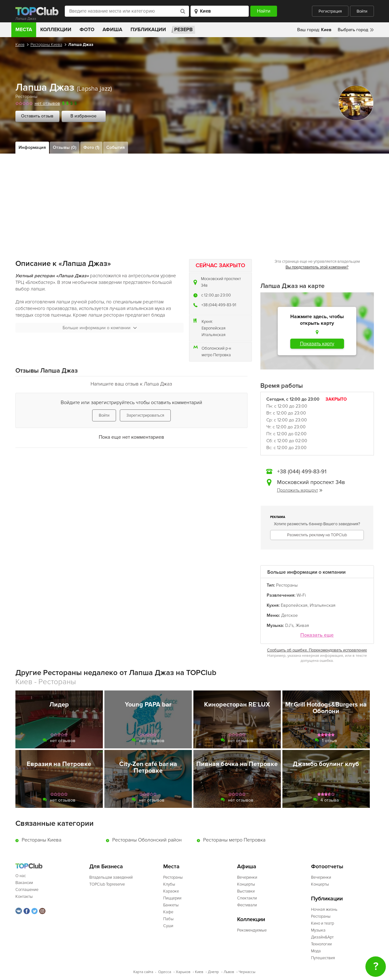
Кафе (168, 912)
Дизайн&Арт (322, 937)
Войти (362, 11)
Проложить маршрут (300, 490)
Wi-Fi (301, 595)
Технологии (321, 944)
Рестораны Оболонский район (147, 840)
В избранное (83, 116)
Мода (316, 951)
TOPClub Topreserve (107, 884)
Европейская (214, 328)
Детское (289, 615)
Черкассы (247, 972)
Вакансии (24, 883)
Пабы (168, 919)
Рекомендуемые (252, 930)
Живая (302, 625)
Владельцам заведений (111, 877)
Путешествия (323, 958)
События (116, 147)
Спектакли (247, 898)
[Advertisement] (195, 201)
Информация (32, 147)
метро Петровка (216, 355)
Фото (87, 30)
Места (24, 30)
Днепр (213, 972)
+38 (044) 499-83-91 (219, 305)
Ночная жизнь (324, 910)
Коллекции (56, 30)
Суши (168, 926)
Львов (229, 972)
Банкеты (171, 905)
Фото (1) (91, 147)
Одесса (165, 972)
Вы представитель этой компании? (317, 267)
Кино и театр (322, 923)
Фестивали (247, 905)
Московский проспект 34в (221, 282)
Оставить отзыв (37, 116)
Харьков (183, 972)
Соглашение (27, 890)
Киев (20, 45)
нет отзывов (47, 103)
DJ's (289, 625)
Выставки (246, 891)
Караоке (171, 891)
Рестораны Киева (46, 45)
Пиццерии (172, 898)
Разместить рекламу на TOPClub (317, 535)
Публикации (148, 30)
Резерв (183, 30)
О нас (21, 876)
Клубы (169, 884)
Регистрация (330, 11)
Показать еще (317, 635)
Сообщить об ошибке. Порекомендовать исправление (317, 650)
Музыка (318, 930)
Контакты (24, 897)
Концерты (246, 884)
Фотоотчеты (327, 867)
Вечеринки (247, 877)
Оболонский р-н (216, 348)
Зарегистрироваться (145, 415)
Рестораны (26, 96)
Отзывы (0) (65, 147)
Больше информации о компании (100, 328)
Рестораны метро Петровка (234, 840)
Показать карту (317, 344)
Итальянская (214, 335)
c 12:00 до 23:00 (216, 295)
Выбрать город (353, 30)
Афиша (112, 30)
